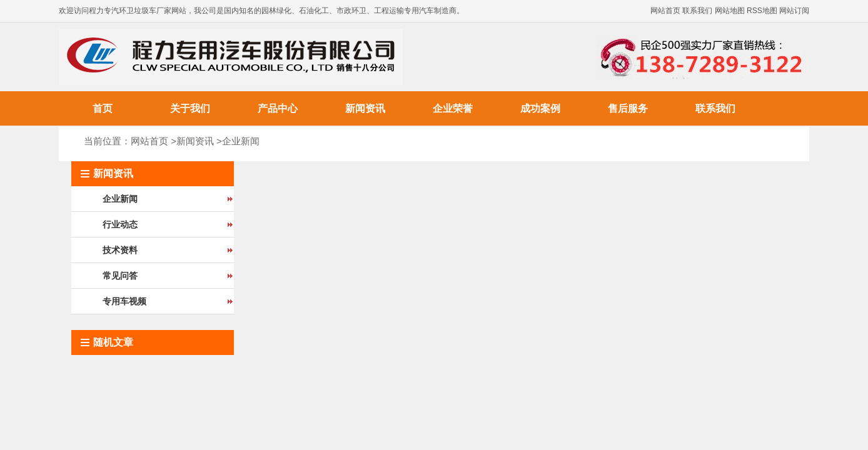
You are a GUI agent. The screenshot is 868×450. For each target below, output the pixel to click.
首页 (103, 108)
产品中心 (278, 108)
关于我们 (190, 108)
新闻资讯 (365, 108)
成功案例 (540, 108)
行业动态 (120, 224)
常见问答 (120, 276)
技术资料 (120, 250)
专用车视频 (124, 301)
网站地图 (730, 11)
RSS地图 (762, 11)
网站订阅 (794, 11)
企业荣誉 (453, 108)
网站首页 (665, 11)
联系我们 (697, 11)
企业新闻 (241, 141)
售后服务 (628, 108)
